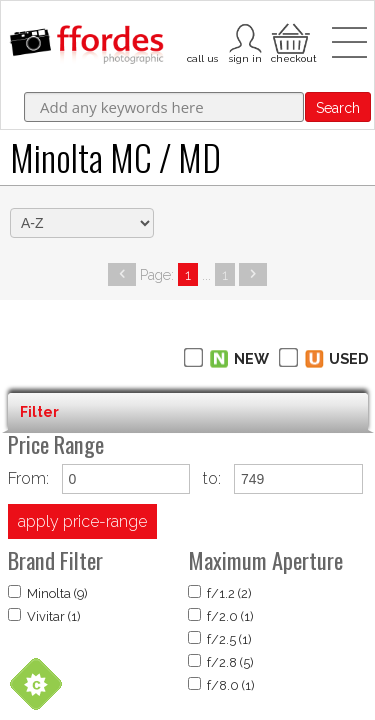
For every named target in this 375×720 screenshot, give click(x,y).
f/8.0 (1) (221, 685)
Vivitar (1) (44, 616)
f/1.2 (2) (220, 593)
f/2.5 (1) (220, 639)
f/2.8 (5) (221, 662)
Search (338, 108)
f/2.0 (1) (221, 616)
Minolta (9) (48, 593)
